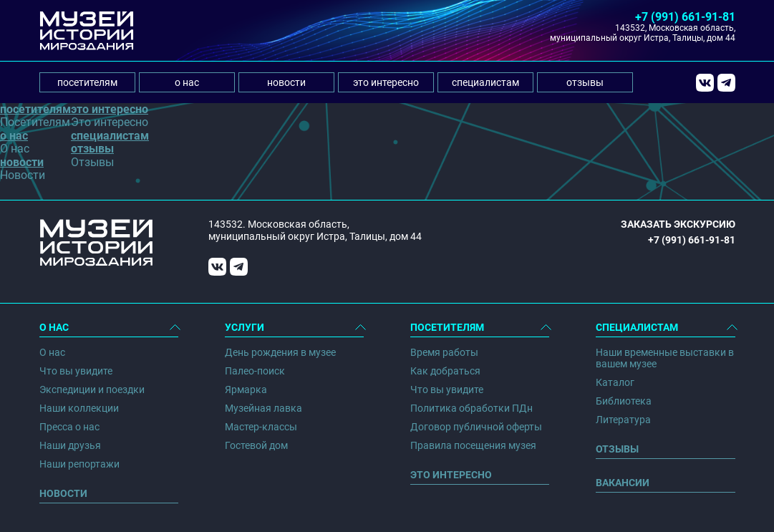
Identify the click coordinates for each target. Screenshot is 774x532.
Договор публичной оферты (476, 427)
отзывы (585, 82)
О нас (52, 352)
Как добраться (445, 371)
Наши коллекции (79, 408)
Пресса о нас (69, 427)
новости (286, 82)
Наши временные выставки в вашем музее (665, 358)
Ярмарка (246, 390)
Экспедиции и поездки (92, 390)
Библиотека (624, 401)
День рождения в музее (280, 352)
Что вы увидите (76, 371)
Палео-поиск (255, 371)
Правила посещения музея (473, 445)
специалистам (485, 82)
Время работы (444, 352)
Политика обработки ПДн (471, 408)
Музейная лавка (263, 408)
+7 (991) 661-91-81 (685, 17)
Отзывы (617, 449)
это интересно (386, 82)
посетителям (87, 82)
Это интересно (451, 475)
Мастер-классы (261, 427)
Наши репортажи (79, 464)
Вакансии (623, 483)
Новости (63, 493)
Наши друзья (70, 445)
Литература (623, 420)
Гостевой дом (256, 445)
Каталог (615, 382)
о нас (187, 82)
